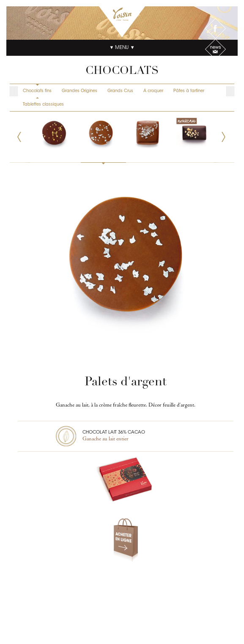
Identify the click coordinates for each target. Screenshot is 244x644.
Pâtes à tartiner (189, 91)
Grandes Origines (80, 91)
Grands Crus (120, 91)
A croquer (153, 91)
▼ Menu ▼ (122, 48)
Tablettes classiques (43, 105)
